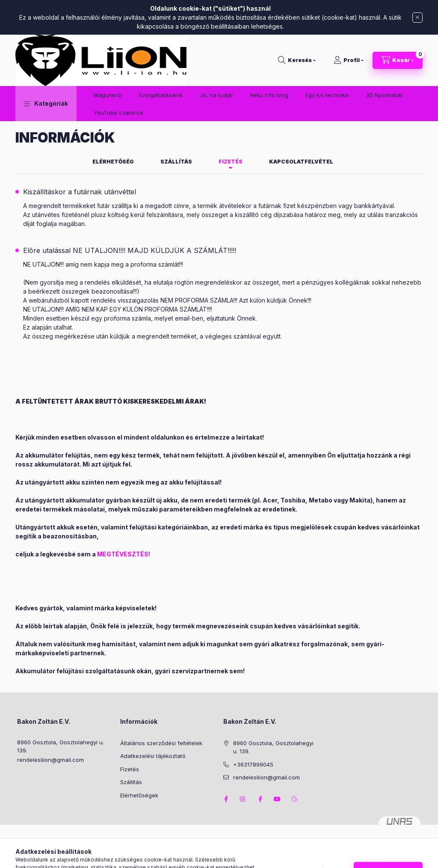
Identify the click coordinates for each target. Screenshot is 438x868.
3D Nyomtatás (384, 95)
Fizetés (130, 769)
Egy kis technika (327, 95)
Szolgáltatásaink (161, 95)
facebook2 (260, 799)
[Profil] (349, 60)
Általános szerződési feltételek (161, 743)
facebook (226, 799)
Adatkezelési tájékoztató (153, 756)
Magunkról (108, 95)
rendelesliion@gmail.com (50, 760)
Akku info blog (269, 95)
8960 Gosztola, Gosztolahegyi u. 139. (61, 746)
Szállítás (131, 782)
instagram (243, 799)
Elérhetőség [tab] (113, 162)
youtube (277, 799)
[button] (46, 104)
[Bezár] (417, 18)
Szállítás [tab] (176, 162)
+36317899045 (253, 764)
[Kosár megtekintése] (398, 60)
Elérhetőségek (139, 795)
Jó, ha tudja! (216, 95)
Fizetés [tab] (231, 162)
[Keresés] (297, 60)
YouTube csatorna (118, 113)
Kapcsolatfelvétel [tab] (301, 162)
